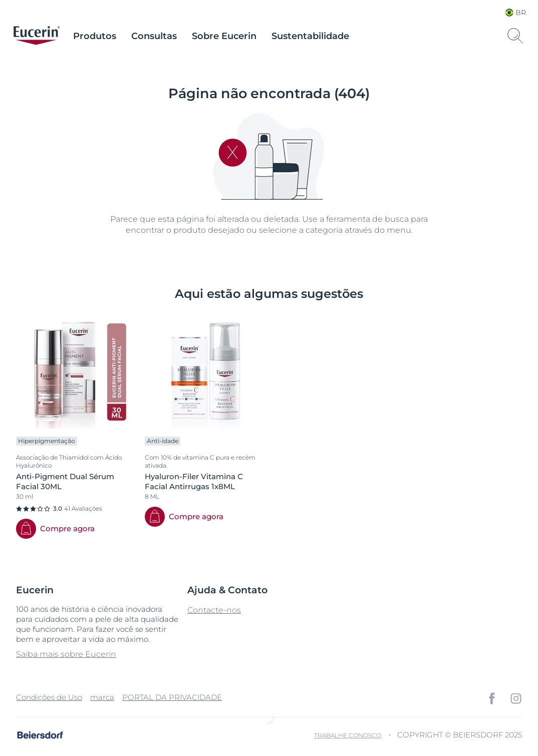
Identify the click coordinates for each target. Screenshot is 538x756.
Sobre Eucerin (224, 36)
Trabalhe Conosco (348, 735)
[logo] (37, 36)
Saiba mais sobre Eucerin (66, 654)
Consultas (154, 36)
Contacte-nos (214, 610)
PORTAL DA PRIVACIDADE (172, 697)
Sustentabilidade (310, 36)
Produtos (95, 36)
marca (102, 697)
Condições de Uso (49, 697)
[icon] (492, 698)
